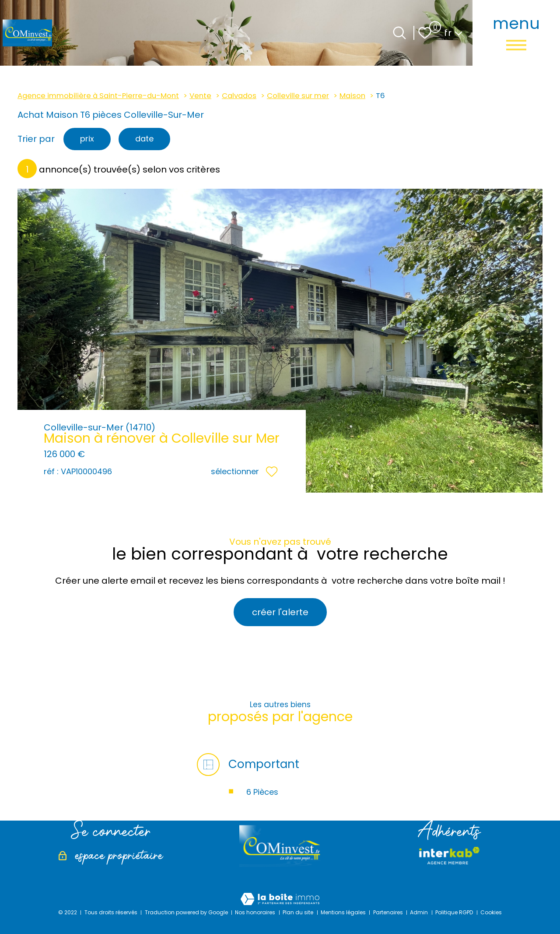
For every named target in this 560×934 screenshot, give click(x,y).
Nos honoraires (255, 912)
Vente (200, 96)
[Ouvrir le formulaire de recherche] (399, 33)
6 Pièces (262, 792)
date (144, 139)
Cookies (491, 912)
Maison (352, 96)
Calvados (239, 96)
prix (87, 139)
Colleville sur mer (298, 96)
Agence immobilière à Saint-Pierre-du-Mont (98, 96)
